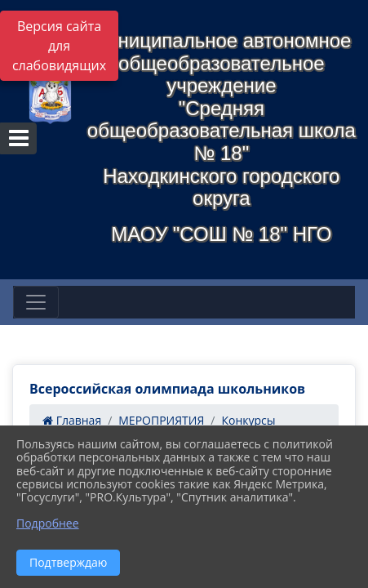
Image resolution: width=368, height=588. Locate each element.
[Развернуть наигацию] (36, 302)
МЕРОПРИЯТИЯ (161, 420)
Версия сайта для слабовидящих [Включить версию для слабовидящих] (59, 46)
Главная (72, 420)
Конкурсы (248, 420)
